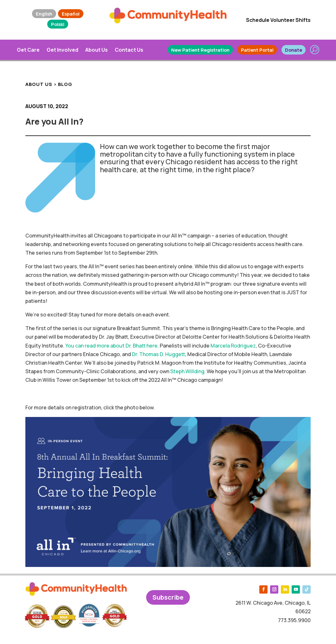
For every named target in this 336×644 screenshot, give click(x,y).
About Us (97, 50)
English (44, 14)
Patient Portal (257, 50)
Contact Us (129, 50)
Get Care (28, 50)
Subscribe (168, 597)
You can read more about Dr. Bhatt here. (112, 346)
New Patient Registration (200, 50)
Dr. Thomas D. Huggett (158, 354)
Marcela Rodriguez (233, 346)
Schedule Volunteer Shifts (278, 20)
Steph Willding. (188, 371)
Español (71, 14)
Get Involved (62, 50)
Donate (294, 50)
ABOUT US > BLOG (49, 84)
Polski (58, 24)
